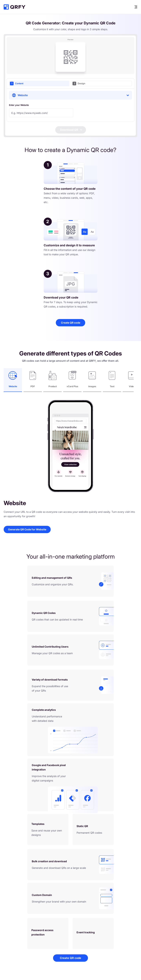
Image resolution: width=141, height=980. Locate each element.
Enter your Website (19, 105)
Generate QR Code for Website (27, 529)
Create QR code (71, 323)
